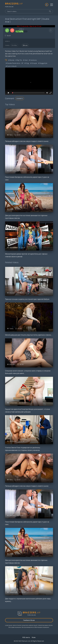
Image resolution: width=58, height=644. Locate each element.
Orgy (27, 63)
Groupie (34, 63)
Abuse (25, 45)
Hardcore (33, 60)
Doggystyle (43, 63)
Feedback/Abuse (29, 620)
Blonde (12, 60)
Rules (34, 637)
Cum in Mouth (12, 66)
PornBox (14, 45)
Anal (26, 60)
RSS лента (26, 637)
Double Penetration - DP (15, 63)
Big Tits (20, 60)
